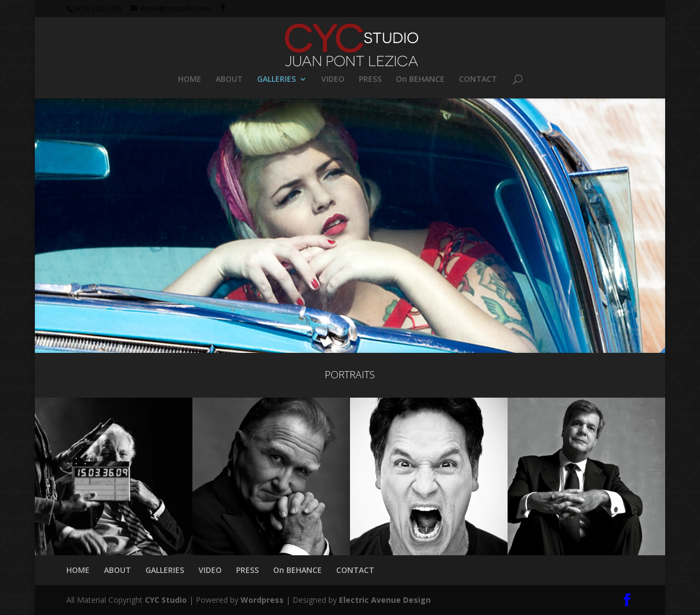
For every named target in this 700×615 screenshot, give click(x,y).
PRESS (370, 80)
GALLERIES (276, 80)
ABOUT (229, 80)
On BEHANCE (420, 80)
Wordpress (262, 600)
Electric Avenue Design (385, 600)
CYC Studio (166, 600)
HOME (190, 80)
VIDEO (333, 80)
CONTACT (478, 80)
